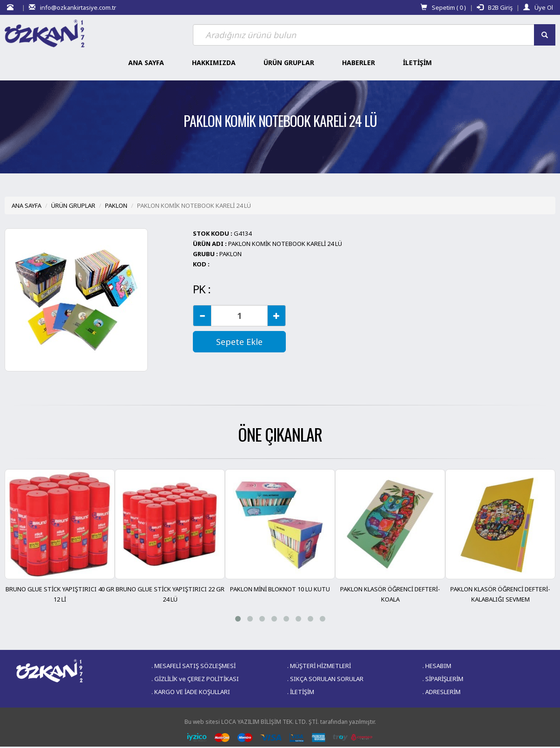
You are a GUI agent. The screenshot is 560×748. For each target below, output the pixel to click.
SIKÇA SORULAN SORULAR (327, 679)
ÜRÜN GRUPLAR (73, 205)
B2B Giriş (495, 7)
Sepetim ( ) (443, 7)
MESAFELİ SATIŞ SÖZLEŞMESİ (195, 666)
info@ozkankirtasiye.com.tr (72, 7)
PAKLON (116, 205)
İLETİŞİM (302, 692)
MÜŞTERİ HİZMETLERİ (320, 666)
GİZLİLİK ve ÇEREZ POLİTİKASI (197, 679)
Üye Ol (538, 7)
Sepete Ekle (239, 342)
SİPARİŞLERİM (444, 679)
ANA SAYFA (26, 205)
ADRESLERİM (443, 692)
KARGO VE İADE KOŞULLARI (192, 692)
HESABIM (438, 666)
